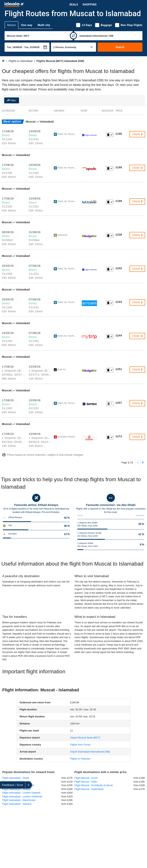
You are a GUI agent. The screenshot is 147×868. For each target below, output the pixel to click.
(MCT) (85, 738)
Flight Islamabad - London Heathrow (22, 796)
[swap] (73, 36)
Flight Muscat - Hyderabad (89, 789)
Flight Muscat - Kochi (86, 778)
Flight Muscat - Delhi (86, 782)
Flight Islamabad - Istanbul (17, 804)
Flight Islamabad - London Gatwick (21, 793)
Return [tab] (12, 25)
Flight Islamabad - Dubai (16, 778)
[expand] (3, 785)
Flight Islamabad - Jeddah (17, 789)
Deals (74, 5)
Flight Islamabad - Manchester (19, 800)
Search (120, 47)
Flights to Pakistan (80, 759)
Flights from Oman (80, 745)
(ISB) (90, 752)
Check (138, 134)
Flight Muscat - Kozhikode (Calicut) (94, 785)
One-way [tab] (27, 25)
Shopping (90, 5)
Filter (13, 100)
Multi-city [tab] (44, 25)
